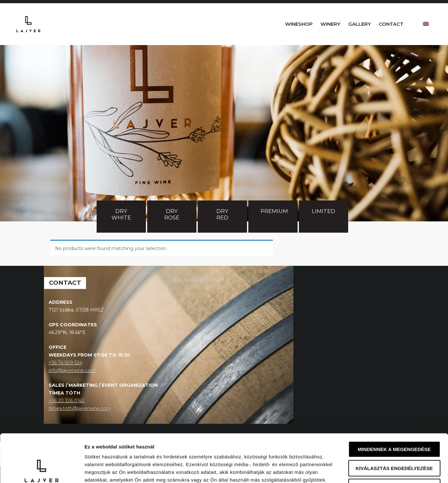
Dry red (223, 231)
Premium (274, 228)
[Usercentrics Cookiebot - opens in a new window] (42, 470)
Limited (324, 228)
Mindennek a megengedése (394, 404)
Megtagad (394, 442)
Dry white (121, 231)
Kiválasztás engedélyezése (394, 423)
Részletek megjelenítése (366, 470)
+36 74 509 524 (65, 379)
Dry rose (172, 231)
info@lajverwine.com (72, 387)
